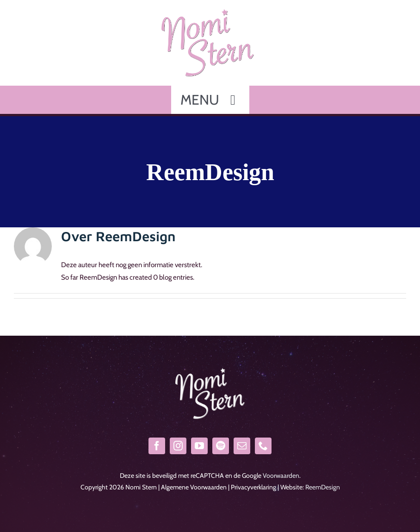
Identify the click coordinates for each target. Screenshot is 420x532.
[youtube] (199, 446)
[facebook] (157, 446)
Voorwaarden (281, 476)
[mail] (242, 446)
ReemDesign (323, 487)
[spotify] (221, 446)
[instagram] (178, 446)
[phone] (263, 446)
